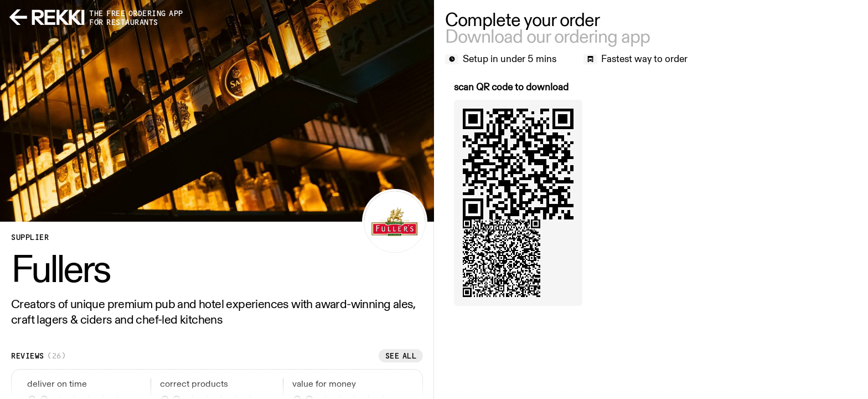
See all (401, 356)
